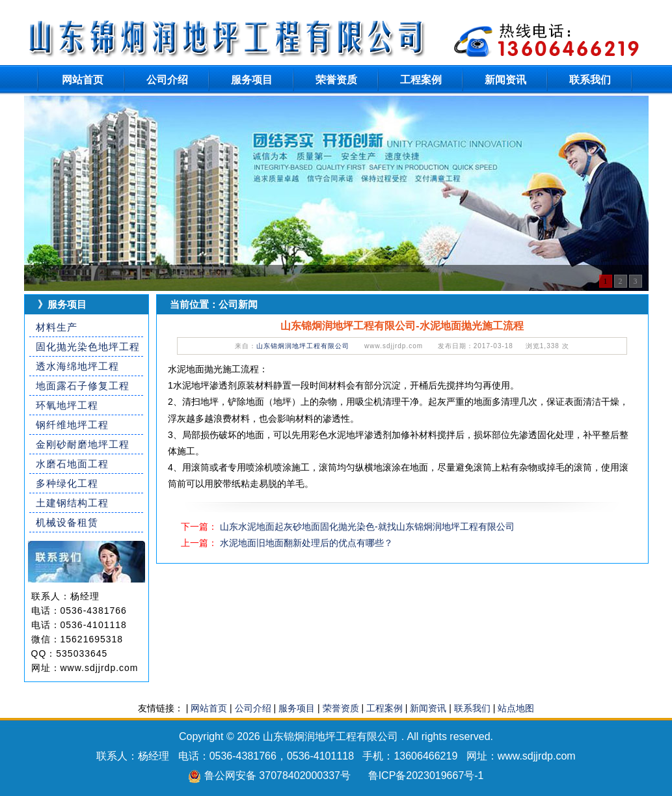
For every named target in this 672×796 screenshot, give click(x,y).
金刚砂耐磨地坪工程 (83, 444)
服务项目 (252, 80)
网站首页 (83, 80)
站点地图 (516, 708)
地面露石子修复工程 (83, 386)
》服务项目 (62, 304)
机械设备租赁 (67, 522)
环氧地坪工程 (67, 405)
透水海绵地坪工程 (77, 366)
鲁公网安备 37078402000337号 (277, 775)
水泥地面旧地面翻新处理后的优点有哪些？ (306, 543)
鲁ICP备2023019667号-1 (426, 775)
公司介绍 (167, 80)
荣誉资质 (336, 80)
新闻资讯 (505, 80)
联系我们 (590, 80)
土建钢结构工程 (72, 503)
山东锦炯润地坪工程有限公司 (303, 346)
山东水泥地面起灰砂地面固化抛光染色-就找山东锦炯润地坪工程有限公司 (367, 527)
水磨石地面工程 (72, 464)
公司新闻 (238, 304)
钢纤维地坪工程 (72, 425)
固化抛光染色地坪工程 (88, 347)
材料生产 (57, 327)
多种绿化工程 (67, 483)
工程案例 (421, 80)
